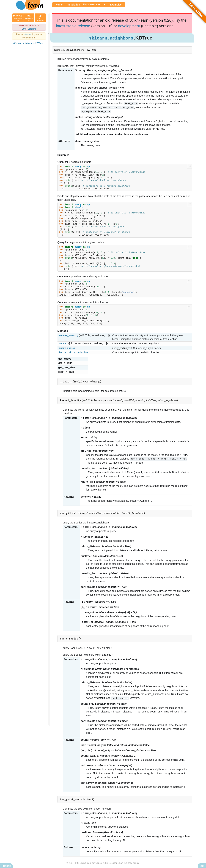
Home (59, 5)
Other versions (29, 29)
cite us (28, 34)
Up (40, 18)
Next (29, 18)
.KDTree (28, 43)
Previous (18, 18)
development (129, 26)
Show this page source (129, 862)
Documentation (92, 4)
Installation (73, 5)
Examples (116, 5)
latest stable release (73, 26)
